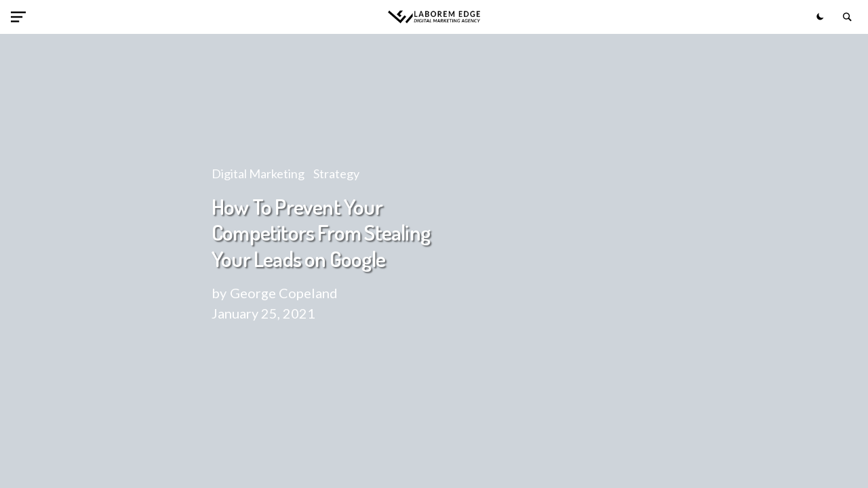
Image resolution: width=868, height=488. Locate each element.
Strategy (336, 174)
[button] (21, 17)
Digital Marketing (258, 174)
